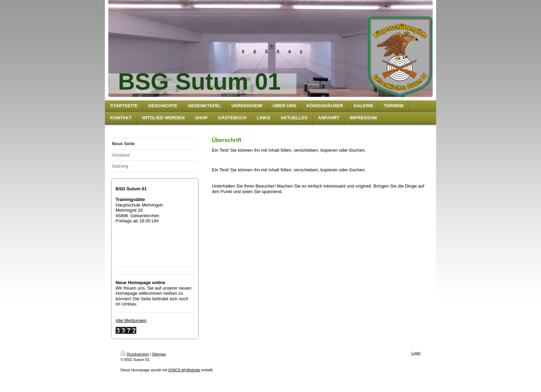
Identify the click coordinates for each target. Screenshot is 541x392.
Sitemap (159, 354)
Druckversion (135, 354)
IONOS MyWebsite (184, 370)
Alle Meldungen (131, 320)
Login (416, 353)
